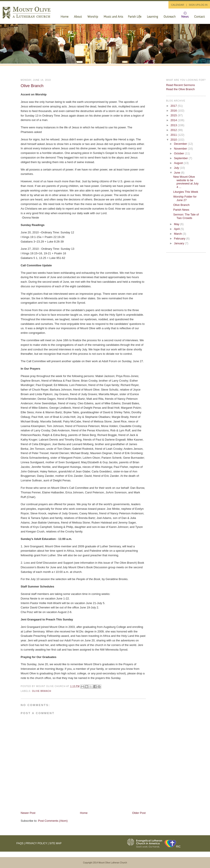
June (177, 173)
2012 (174, 130)
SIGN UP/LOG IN (198, 5)
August (179, 163)
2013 (174, 125)
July (177, 168)
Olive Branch (32, 86)
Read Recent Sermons (181, 85)
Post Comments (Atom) (53, 821)
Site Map (55, 843)
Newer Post (28, 813)
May (177, 224)
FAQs (20, 843)
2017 (174, 106)
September (181, 158)
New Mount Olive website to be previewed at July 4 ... (186, 182)
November (181, 149)
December (181, 144)
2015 (174, 115)
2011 (174, 135)
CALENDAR (178, 5)
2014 (174, 120)
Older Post (139, 813)
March (178, 234)
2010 (174, 140)
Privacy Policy (36, 843)
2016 (174, 111)
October (179, 153)
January (179, 243)
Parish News (181, 210)
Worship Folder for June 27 (185, 198)
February (180, 239)
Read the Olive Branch (181, 89)
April (177, 229)
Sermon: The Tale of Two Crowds (186, 216)
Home (84, 813)
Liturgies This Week (186, 192)
